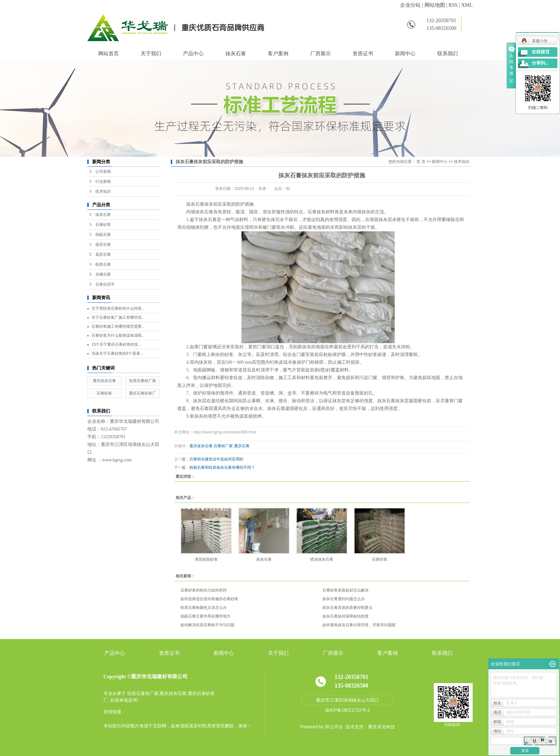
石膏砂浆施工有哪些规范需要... (118, 326)
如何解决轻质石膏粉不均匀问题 (207, 625)
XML (467, 5)
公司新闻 (103, 172)
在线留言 (541, 52)
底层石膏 (103, 254)
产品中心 (193, 53)
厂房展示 (320, 53)
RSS (453, 5)
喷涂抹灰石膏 (322, 559)
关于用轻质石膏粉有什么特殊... (118, 308)
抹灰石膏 (236, 53)
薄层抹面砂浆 (206, 559)
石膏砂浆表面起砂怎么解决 (346, 590)
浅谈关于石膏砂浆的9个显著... (117, 353)
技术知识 (103, 191)
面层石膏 (103, 245)
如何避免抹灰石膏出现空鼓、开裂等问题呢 (359, 625)
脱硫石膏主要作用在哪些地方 (206, 616)
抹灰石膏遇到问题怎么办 (344, 599)
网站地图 (435, 5)
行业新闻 (103, 182)
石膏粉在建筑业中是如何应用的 (216, 459)
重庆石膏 (242, 446)
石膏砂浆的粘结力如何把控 (204, 590)
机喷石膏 (103, 264)
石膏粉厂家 (223, 446)
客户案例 (278, 53)
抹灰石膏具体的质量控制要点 (347, 608)
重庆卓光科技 (381, 727)
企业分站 (410, 5)
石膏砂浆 (103, 225)
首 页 (421, 162)
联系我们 (448, 53)
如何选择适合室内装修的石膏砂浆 (209, 599)
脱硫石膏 (103, 235)
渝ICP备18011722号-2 (347, 710)
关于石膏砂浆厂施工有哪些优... (118, 317)
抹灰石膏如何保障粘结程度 (346, 616)
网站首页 (109, 53)
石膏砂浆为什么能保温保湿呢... (118, 335)
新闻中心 (405, 53)
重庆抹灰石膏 (104, 381)
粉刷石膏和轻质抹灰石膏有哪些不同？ (222, 467)
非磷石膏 (103, 274)
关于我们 (151, 53)
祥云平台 (334, 727)
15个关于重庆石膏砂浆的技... (116, 344)
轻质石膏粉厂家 (143, 381)
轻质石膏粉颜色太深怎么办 (204, 608)
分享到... (540, 63)
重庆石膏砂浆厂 (143, 393)
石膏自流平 (105, 284)
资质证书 (363, 53)
